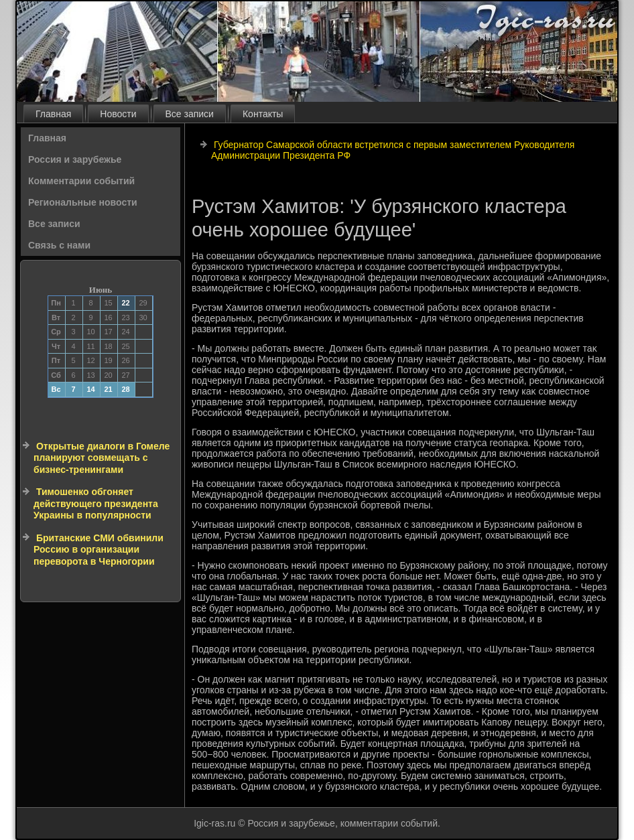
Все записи (190, 114)
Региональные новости (83, 202)
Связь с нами (59, 245)
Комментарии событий (81, 181)
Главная (53, 114)
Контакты (263, 114)
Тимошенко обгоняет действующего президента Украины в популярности (96, 503)
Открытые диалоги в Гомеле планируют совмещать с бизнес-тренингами (102, 458)
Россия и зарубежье (75, 159)
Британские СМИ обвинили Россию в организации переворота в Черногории (99, 550)
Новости (118, 114)
